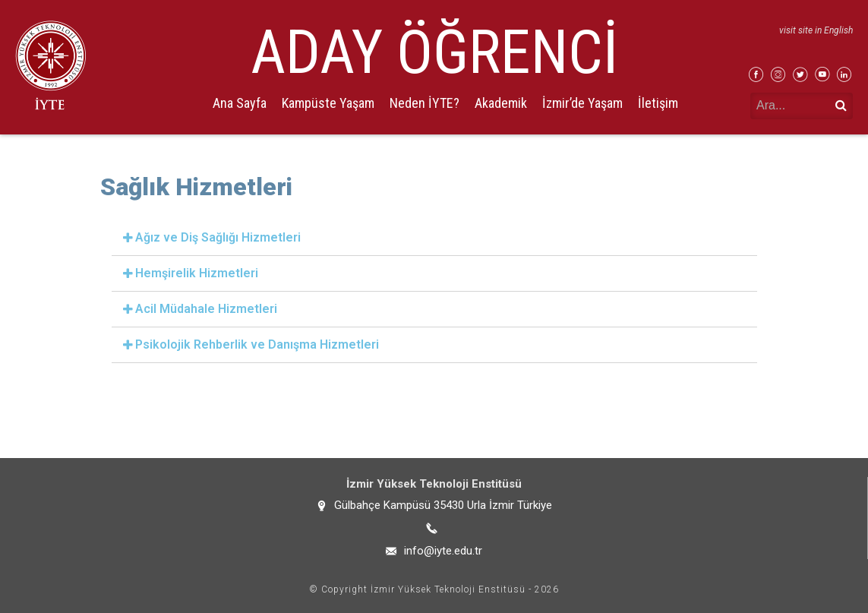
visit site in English (816, 30)
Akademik (501, 103)
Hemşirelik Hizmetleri (197, 273)
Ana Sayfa (240, 103)
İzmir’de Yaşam (582, 103)
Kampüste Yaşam (328, 103)
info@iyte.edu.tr (443, 551)
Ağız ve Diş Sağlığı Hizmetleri (218, 237)
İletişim (658, 103)
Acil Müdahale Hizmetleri (206, 309)
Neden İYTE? (425, 103)
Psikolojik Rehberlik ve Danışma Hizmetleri (257, 344)
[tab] (434, 238)
